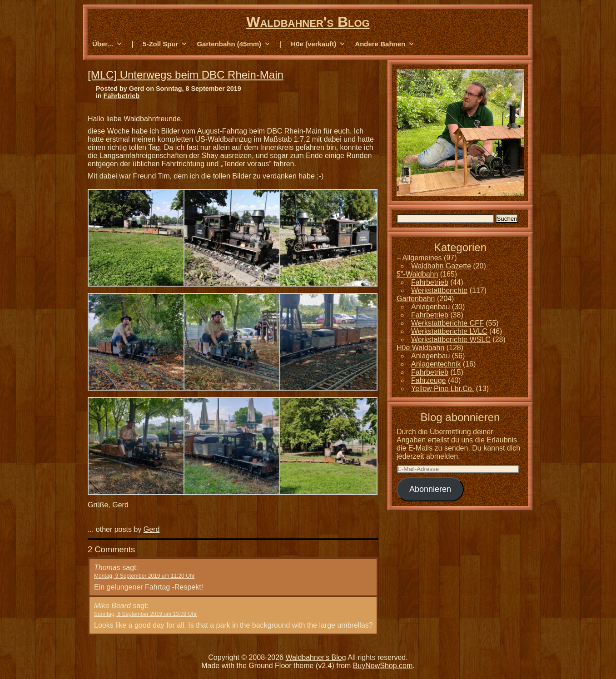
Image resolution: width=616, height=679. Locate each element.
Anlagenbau (430, 307)
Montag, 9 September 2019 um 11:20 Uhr (144, 576)
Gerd (152, 529)
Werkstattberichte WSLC (451, 339)
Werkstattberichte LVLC (449, 331)
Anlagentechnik (436, 364)
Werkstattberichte (439, 290)
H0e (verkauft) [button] (318, 44)
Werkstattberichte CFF (447, 323)
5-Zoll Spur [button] (165, 44)
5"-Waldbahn (417, 274)
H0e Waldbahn (420, 348)
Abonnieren (430, 489)
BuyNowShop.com (383, 666)
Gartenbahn (416, 299)
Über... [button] (107, 44)
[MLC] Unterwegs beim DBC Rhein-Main (186, 75)
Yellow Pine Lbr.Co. (442, 389)
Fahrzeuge (429, 380)
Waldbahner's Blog (308, 22)
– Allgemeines (419, 258)
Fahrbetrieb (122, 96)
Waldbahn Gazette (441, 266)
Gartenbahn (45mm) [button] (234, 44)
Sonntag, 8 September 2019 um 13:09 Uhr (145, 614)
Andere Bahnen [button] (385, 44)
